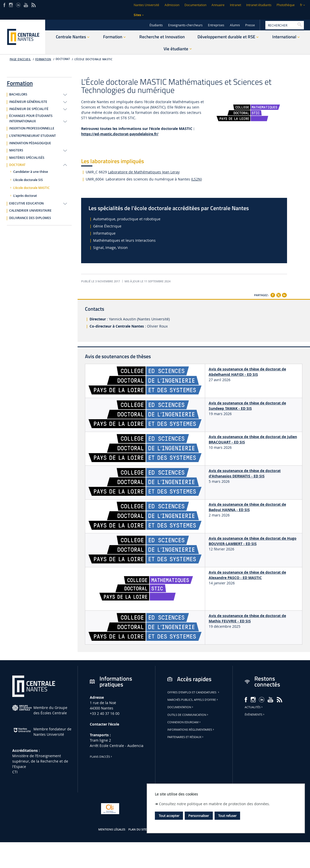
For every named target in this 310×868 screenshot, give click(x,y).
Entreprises (216, 25)
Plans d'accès (101, 757)
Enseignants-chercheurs (185, 25)
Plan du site (138, 829)
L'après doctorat (25, 196)
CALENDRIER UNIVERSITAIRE (30, 211)
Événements (255, 715)
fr (301, 5)
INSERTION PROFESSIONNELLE (32, 128)
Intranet (235, 5)
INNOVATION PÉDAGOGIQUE (30, 143)
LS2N (196, 179)
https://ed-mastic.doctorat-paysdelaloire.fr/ (120, 134)
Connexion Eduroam (184, 722)
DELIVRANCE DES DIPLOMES (30, 218)
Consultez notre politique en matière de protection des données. (214, 804)
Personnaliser (199, 816)
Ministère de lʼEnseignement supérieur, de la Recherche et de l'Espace (40, 761)
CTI (15, 772)
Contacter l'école (104, 724)
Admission (172, 5)
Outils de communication (188, 715)
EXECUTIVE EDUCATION (26, 203)
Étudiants (156, 25)
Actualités (254, 707)
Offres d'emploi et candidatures (194, 692)
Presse (250, 25)
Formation (43, 59)
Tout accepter (169, 816)
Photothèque (286, 5)
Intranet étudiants (259, 5)
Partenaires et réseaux (186, 737)
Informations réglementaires (191, 730)
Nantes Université (146, 5)
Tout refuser (227, 816)
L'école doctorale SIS (28, 180)
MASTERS (16, 150)
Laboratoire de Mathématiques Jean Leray (144, 172)
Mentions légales (112, 829)
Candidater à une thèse (31, 172)
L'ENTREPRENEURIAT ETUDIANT (33, 136)
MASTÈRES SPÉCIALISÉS (27, 158)
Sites (137, 15)
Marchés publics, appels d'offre (193, 700)
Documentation (195, 5)
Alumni (235, 25)
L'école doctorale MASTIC (93, 59)
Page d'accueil (20, 59)
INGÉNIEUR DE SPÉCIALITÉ (29, 109)
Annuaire (218, 5)
